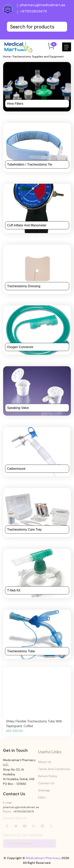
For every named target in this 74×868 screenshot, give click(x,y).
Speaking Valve (18, 408)
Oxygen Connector (20, 347)
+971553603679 (32, 12)
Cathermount (16, 469)
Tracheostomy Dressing (24, 286)
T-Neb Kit (14, 590)
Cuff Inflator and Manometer (27, 225)
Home (7, 56)
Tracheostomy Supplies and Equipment (38, 56)
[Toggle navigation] (67, 47)
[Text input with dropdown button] (37, 27)
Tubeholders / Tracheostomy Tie (30, 164)
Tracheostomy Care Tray (24, 530)
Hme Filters (15, 104)
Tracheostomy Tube (21, 651)
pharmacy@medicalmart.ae (41, 6)
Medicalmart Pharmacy (43, 860)
